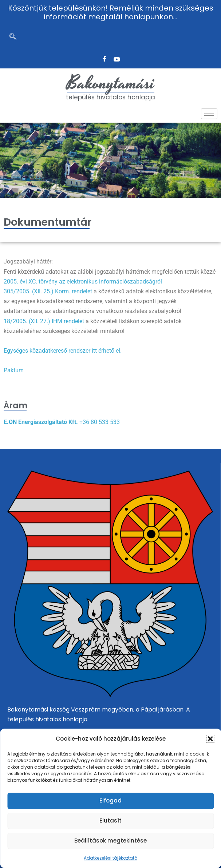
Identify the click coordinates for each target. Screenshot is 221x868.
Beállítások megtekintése (110, 841)
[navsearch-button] (13, 37)
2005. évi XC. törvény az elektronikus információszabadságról (83, 282)
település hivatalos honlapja (110, 97)
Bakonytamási (111, 83)
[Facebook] (104, 59)
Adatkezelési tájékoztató (110, 858)
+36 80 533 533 (100, 422)
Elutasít (110, 821)
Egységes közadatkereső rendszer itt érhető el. (63, 351)
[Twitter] (117, 59)
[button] (210, 739)
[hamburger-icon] (209, 114)
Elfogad (110, 800)
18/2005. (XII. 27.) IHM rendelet (44, 321)
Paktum (14, 370)
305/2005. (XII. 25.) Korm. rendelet (48, 291)
